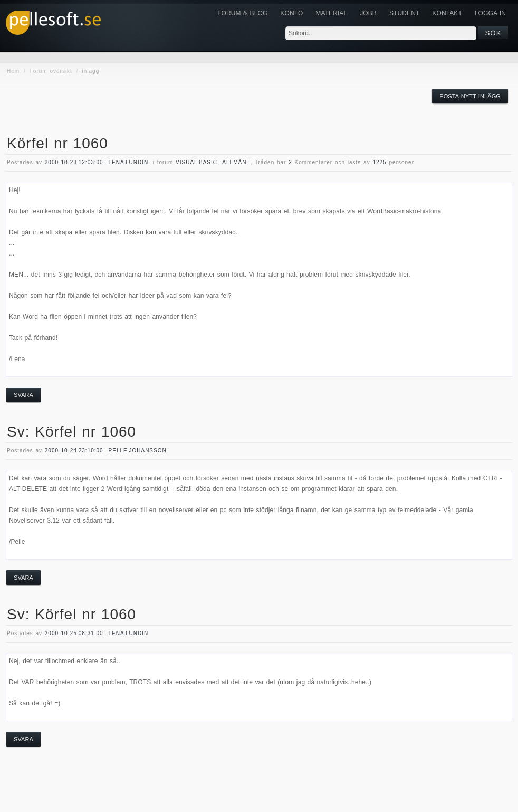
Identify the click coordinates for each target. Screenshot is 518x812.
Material (331, 13)
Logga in (490, 13)
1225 (379, 162)
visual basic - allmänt (213, 162)
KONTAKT (447, 13)
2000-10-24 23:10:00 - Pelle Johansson (106, 451)
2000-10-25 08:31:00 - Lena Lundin (97, 633)
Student (404, 13)
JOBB (368, 13)
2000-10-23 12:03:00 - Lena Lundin (97, 162)
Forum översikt (51, 71)
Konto (291, 13)
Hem (13, 71)
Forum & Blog (242, 13)
